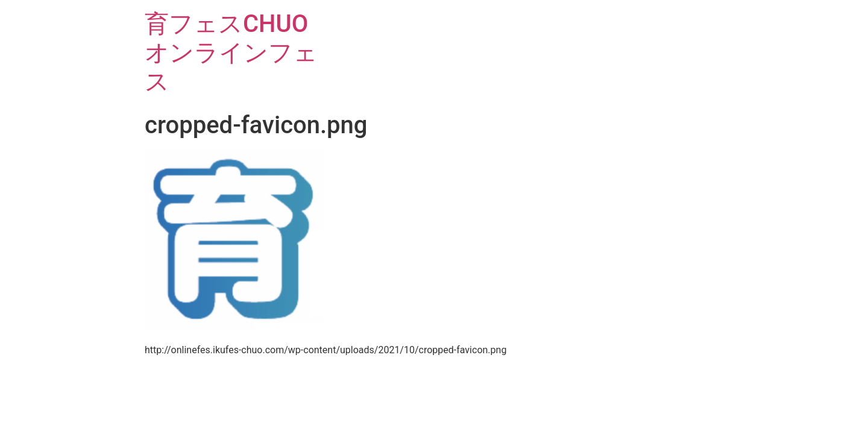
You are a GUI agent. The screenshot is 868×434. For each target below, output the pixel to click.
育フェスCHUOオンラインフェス (231, 53)
